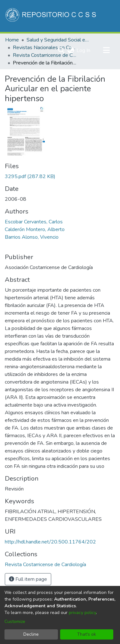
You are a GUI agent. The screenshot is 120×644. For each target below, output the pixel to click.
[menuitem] (71, 50)
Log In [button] (84, 50)
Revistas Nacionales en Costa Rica (45, 48)
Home (12, 40)
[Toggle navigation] (106, 50)
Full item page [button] (28, 579)
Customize (15, 622)
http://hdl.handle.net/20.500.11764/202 (50, 542)
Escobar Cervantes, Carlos (34, 222)
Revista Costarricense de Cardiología (45, 55)
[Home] (51, 16)
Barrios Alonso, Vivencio (32, 237)
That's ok (87, 634)
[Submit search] (61, 50)
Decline (31, 634)
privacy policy (82, 613)
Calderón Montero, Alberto (35, 229)
